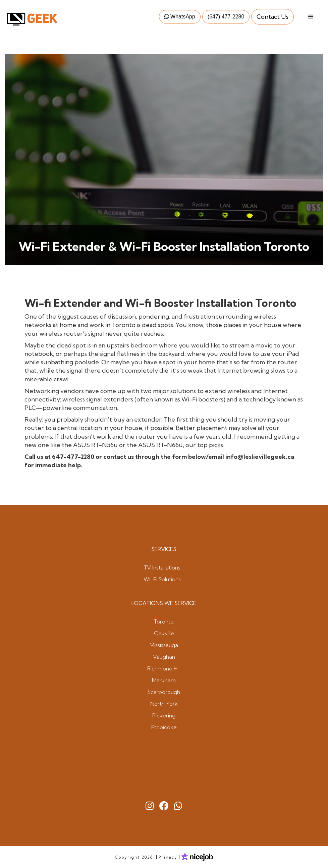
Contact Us (272, 17)
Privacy (168, 857)
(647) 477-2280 (226, 16)
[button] (311, 17)
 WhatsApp (180, 16)
